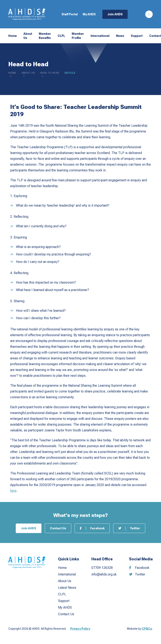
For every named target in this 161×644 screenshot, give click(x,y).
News (120, 36)
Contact (155, 36)
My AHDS (89, 14)
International (100, 36)
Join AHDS (115, 14)
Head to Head (50, 73)
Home (13, 36)
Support (137, 36)
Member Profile (78, 36)
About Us (28, 36)
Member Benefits (45, 36)
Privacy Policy (80, 629)
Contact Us (58, 528)
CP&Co (147, 629)
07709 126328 (102, 568)
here (13, 491)
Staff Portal (70, 14)
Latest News (67, 588)
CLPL (61, 36)
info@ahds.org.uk (104, 574)
